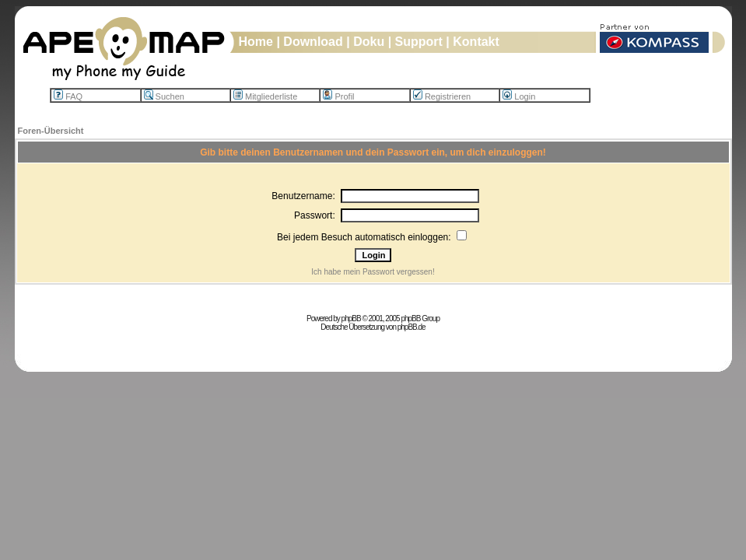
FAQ (68, 96)
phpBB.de (412, 327)
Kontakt (476, 42)
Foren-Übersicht (51, 131)
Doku (369, 42)
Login (519, 96)
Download (313, 42)
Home (256, 42)
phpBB (351, 318)
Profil (338, 96)
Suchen (164, 96)
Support (419, 42)
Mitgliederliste (265, 96)
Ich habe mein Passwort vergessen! (373, 272)
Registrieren (442, 96)
